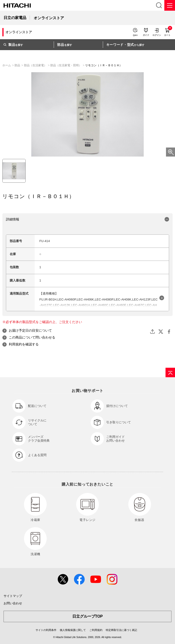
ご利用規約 (96, 630)
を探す (13, 45)
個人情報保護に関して (73, 630)
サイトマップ (13, 596)
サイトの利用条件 (46, 630)
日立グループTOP (88, 616)
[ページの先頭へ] (170, 372)
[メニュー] (170, 5)
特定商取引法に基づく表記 (121, 630)
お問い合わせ (13, 603)
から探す (125, 45)
